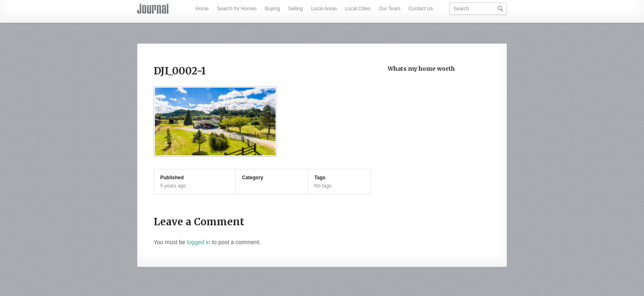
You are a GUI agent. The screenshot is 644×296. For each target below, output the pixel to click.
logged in (199, 242)
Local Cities (358, 9)
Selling (295, 9)
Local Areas (324, 9)
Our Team (389, 9)
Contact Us (421, 9)
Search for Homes (237, 9)
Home (202, 9)
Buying (273, 9)
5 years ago (173, 186)
